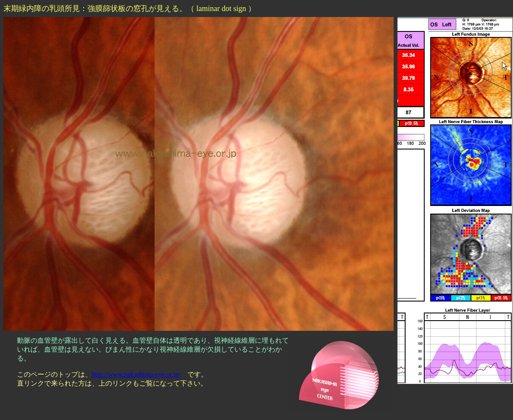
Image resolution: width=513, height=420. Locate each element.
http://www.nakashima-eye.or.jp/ (136, 374)
